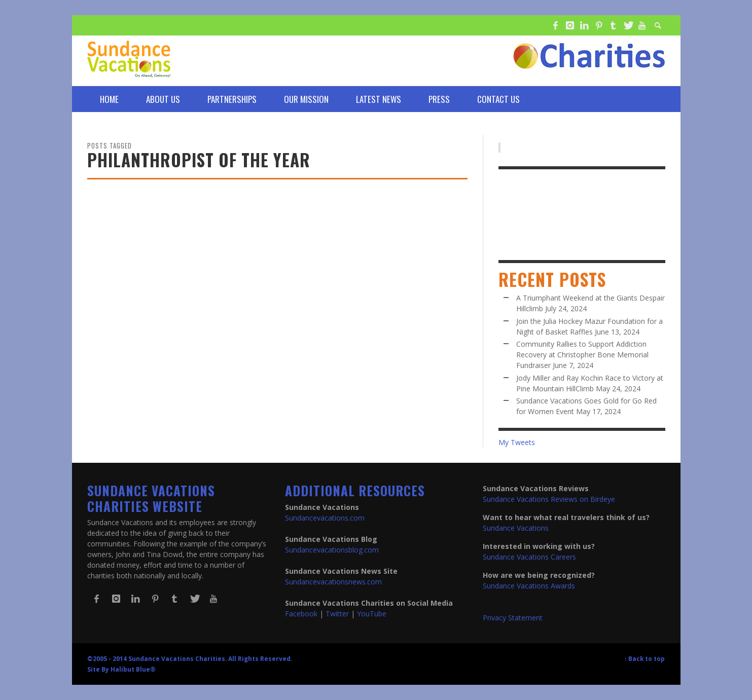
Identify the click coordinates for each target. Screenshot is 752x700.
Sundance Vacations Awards (529, 586)
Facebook (301, 614)
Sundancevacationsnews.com (333, 582)
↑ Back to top (645, 658)
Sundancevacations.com (325, 518)
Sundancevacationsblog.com (332, 550)
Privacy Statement (513, 618)
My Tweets (517, 442)
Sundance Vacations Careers (529, 557)
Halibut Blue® (133, 669)
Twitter (337, 614)
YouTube (372, 614)
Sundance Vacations (516, 528)
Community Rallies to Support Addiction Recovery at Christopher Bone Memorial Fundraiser (582, 355)
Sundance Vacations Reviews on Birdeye (549, 499)
